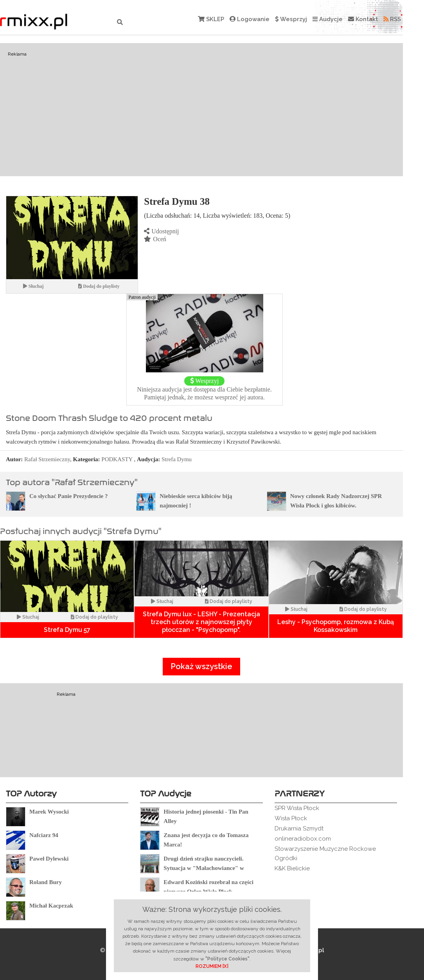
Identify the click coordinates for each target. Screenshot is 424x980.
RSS (392, 19)
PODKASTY (117, 459)
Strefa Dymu (177, 459)
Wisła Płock (291, 818)
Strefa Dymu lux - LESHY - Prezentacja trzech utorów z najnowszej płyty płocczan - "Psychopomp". (201, 622)
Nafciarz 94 (44, 835)
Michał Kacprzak (51, 906)
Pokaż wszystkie (201, 666)
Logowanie (250, 19)
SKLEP (211, 19)
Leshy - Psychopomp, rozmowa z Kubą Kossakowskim (336, 626)
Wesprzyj (291, 19)
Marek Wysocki (49, 812)
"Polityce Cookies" (227, 959)
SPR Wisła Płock (297, 808)
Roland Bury (46, 882)
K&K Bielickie (292, 868)
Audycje (328, 19)
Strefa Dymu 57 (67, 630)
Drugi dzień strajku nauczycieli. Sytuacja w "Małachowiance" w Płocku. (204, 868)
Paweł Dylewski (49, 859)
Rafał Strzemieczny (47, 459)
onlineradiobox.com (303, 839)
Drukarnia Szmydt (299, 828)
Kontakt (363, 19)
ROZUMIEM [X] (212, 966)
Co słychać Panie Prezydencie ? (69, 496)
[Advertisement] (201, 110)
